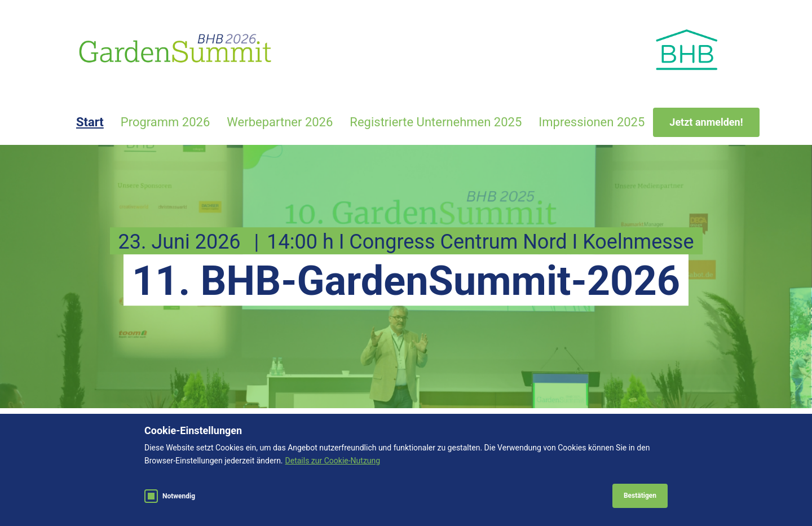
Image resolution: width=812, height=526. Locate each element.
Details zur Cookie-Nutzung (333, 461)
